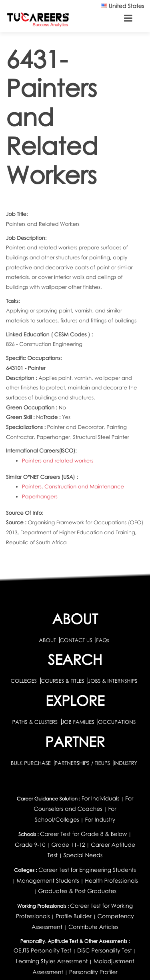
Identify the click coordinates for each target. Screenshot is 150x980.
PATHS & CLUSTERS (36, 722)
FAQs (102, 640)
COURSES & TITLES (63, 681)
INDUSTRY (126, 763)
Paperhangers (40, 496)
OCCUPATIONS (117, 722)
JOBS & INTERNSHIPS (113, 681)
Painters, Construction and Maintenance (73, 486)
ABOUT (47, 640)
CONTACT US (76, 640)
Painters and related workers (58, 460)
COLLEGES (24, 681)
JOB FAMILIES (79, 722)
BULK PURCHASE (31, 763)
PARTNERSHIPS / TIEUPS (83, 763)
